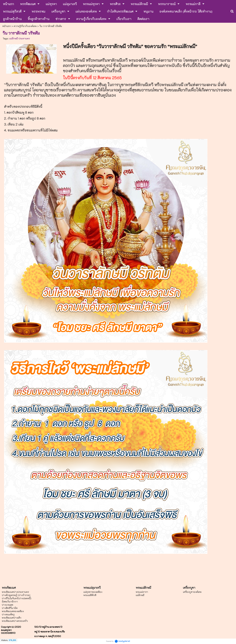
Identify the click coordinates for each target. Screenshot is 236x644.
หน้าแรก (7, 26)
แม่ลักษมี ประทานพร (20, 38)
